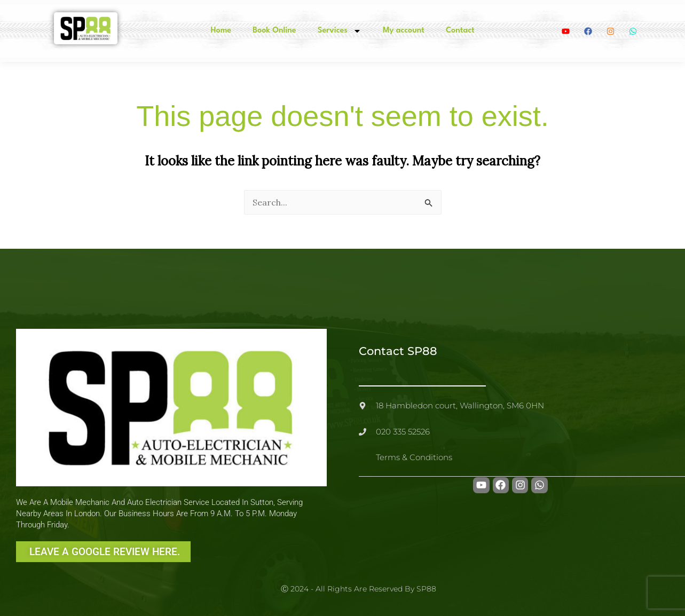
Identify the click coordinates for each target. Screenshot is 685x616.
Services (340, 31)
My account (404, 31)
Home (221, 31)
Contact (460, 31)
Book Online (274, 31)
